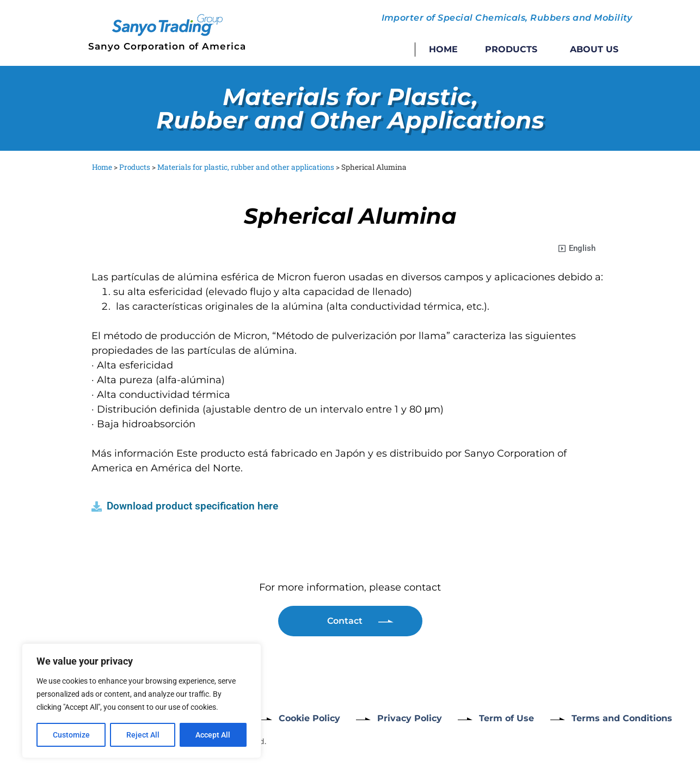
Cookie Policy (309, 718)
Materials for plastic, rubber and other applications (246, 167)
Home (443, 49)
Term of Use (508, 718)
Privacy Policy (410, 718)
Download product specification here (192, 506)
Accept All (213, 735)
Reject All (143, 735)
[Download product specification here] (97, 506)
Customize (71, 735)
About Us (594, 49)
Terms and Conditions (623, 718)
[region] (142, 701)
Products (514, 50)
